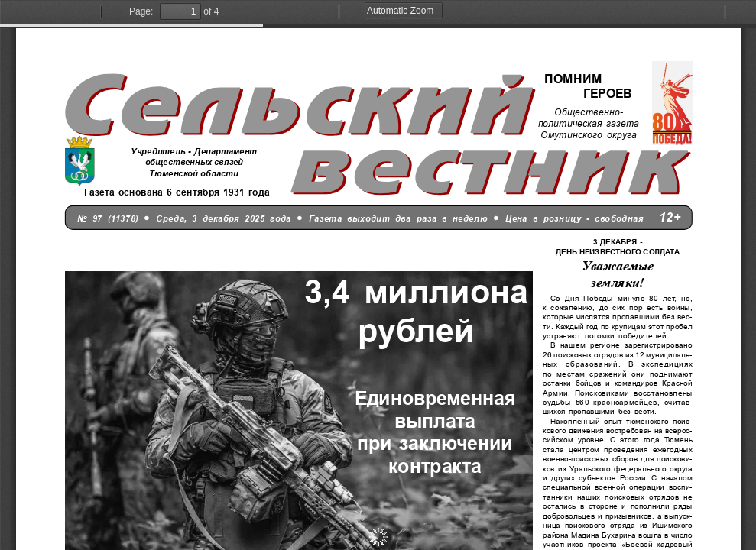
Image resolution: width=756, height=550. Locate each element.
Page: (141, 11)
